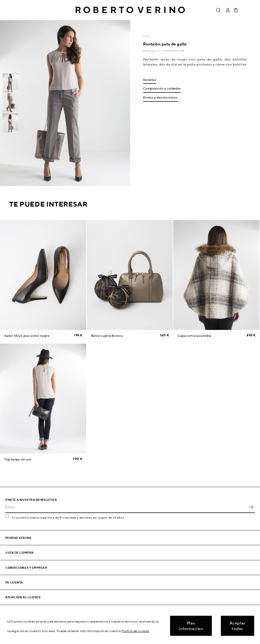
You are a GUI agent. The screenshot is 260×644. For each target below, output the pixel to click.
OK (251, 507)
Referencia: (152, 51)
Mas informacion (191, 626)
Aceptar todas (238, 626)
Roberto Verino (130, 10)
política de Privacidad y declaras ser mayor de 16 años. (84, 517)
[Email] (126, 507)
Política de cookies (135, 631)
